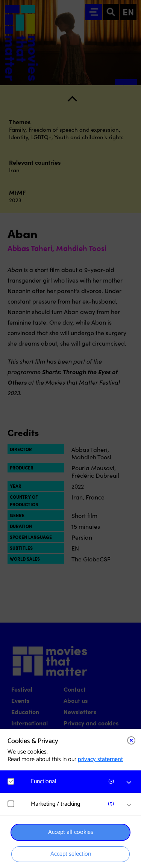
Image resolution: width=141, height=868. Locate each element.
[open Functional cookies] (129, 782)
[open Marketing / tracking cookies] (129, 805)
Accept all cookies (71, 832)
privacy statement (100, 759)
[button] (74, 782)
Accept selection (71, 854)
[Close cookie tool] (131, 740)
